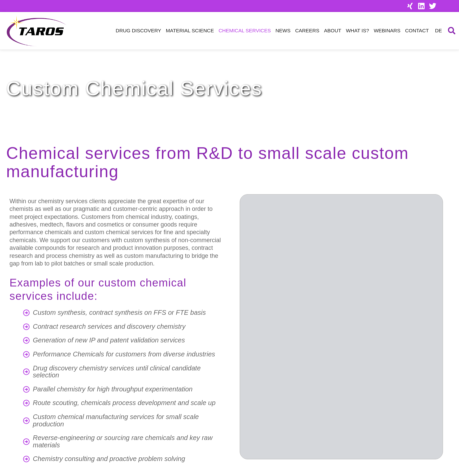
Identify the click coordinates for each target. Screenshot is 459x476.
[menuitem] (438, 31)
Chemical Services (245, 30)
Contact (417, 30)
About (333, 30)
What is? (357, 30)
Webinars (387, 30)
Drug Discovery (138, 30)
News (283, 30)
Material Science (190, 30)
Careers (307, 30)
